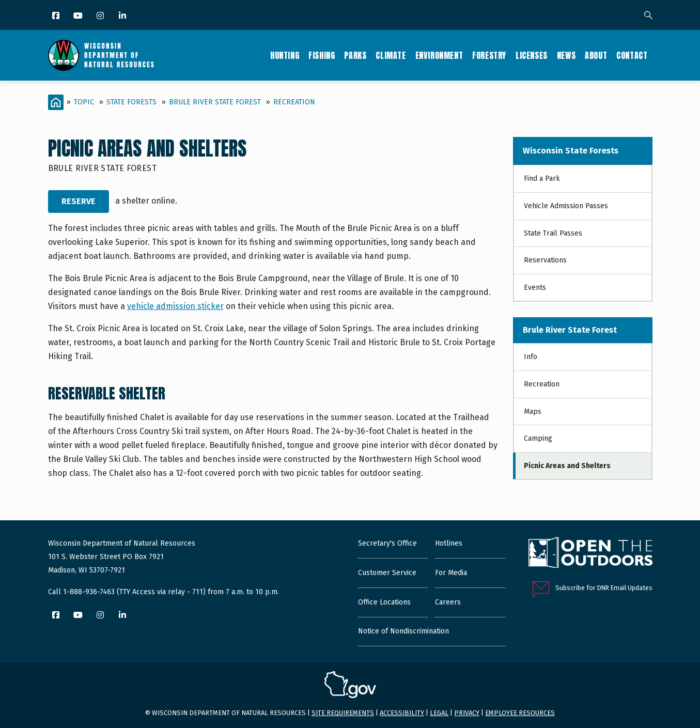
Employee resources (520, 713)
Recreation (294, 102)
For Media (451, 573)
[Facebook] (57, 16)
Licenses (532, 55)
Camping (538, 438)
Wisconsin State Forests (571, 151)
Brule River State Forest (215, 102)
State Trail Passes (553, 233)
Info (531, 357)
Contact (632, 55)
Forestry (489, 55)
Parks (355, 55)
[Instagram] (101, 16)
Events (535, 288)
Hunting (285, 55)
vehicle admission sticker (175, 306)
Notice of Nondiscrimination (403, 631)
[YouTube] (79, 16)
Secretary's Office (387, 543)
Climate (391, 55)
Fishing (322, 55)
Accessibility (402, 713)
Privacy (467, 713)
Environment (439, 55)
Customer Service (387, 573)
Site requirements (343, 713)
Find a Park (542, 179)
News (566, 55)
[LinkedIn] (123, 16)
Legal (439, 713)
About (596, 55)
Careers (448, 602)
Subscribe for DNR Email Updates (604, 588)
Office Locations (384, 602)
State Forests (131, 102)
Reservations (545, 260)
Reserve (79, 201)
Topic (84, 102)
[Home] (56, 102)
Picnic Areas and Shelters (567, 466)
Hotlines (449, 543)
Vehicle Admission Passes (566, 206)
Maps (533, 412)
